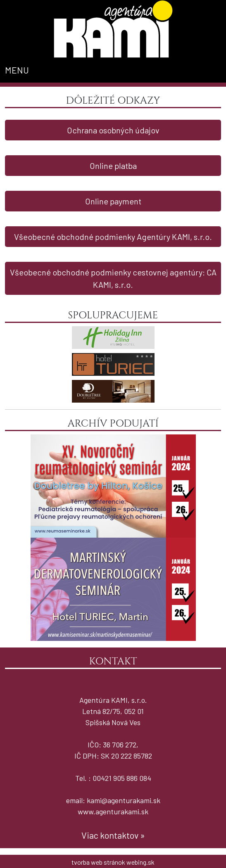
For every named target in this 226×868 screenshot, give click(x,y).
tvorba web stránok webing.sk (113, 862)
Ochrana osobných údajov (113, 130)
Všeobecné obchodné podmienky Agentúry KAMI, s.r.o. (113, 237)
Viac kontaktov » (113, 835)
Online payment (113, 201)
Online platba (113, 166)
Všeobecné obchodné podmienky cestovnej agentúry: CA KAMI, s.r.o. (113, 278)
